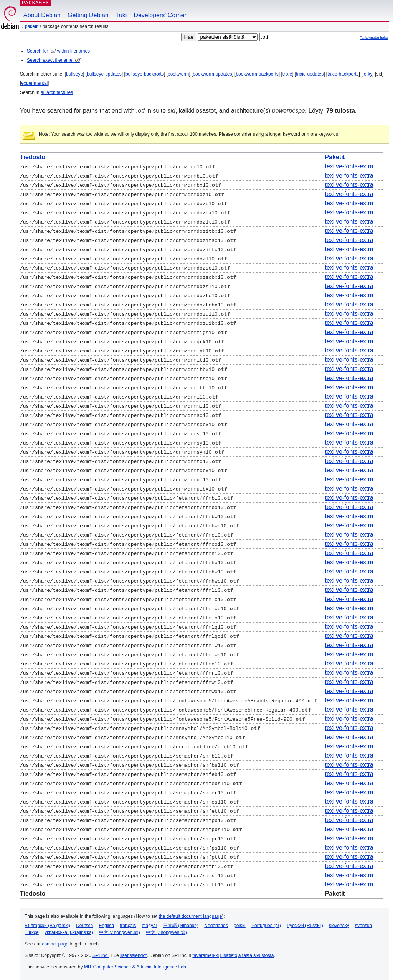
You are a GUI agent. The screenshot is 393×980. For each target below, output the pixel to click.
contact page (55, 944)
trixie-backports (343, 74)
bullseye (74, 74)
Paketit (32, 26)
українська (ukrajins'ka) (69, 932)
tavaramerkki (206, 955)
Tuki (121, 15)
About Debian (42, 15)
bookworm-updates (212, 74)
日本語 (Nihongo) (181, 926)
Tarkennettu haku (374, 37)
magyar (150, 926)
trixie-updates (310, 74)
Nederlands (216, 926)
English (107, 926)
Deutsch (84, 926)
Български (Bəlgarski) (47, 926)
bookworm (178, 74)
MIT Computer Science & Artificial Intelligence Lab (135, 967)
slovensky (339, 926)
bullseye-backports (145, 74)
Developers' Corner (160, 15)
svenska (363, 926)
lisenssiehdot (133, 955)
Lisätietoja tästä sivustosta (247, 955)
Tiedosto (33, 157)
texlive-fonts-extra (349, 166)
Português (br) (266, 926)
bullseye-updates (104, 74)
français (128, 926)
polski (240, 926)
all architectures (57, 92)
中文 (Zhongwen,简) (120, 932)
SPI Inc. (101, 955)
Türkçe (32, 932)
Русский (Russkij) (305, 926)
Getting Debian (88, 15)
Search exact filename (54, 60)
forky (368, 74)
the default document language (191, 916)
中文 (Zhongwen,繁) (166, 932)
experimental (34, 83)
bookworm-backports (257, 74)
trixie (287, 74)
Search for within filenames (58, 51)
